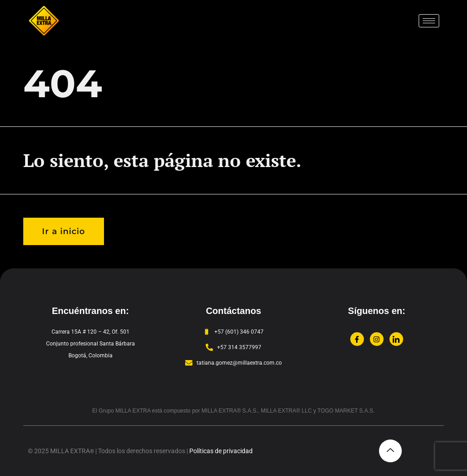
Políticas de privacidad (221, 451)
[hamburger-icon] (429, 21)
